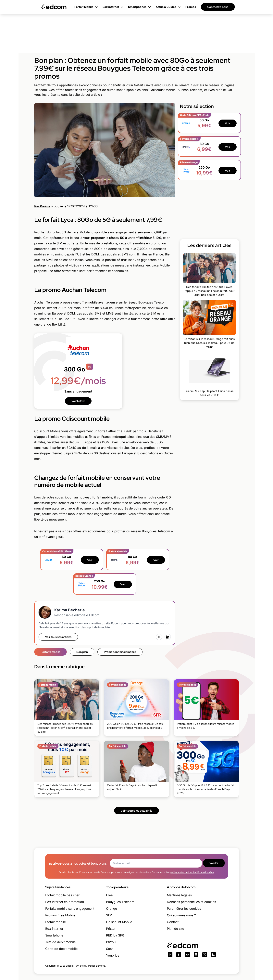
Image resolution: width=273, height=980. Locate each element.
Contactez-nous (218, 7)
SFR (109, 915)
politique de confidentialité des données (192, 872)
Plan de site (175, 929)
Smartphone (54, 935)
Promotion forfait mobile (120, 652)
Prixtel (111, 929)
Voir (90, 560)
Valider (214, 863)
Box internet (54, 929)
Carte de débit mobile (61, 949)
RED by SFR (115, 935)
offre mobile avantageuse (99, 302)
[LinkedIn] (168, 637)
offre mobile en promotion (147, 243)
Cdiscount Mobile (119, 922)
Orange (112, 909)
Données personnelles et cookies (191, 902)
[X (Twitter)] (159, 637)
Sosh (110, 949)
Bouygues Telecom (120, 902)
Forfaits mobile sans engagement (70, 909)
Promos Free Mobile (60, 915)
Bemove (101, 966)
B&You (111, 942)
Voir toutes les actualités (136, 811)
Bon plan (82, 652)
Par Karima (42, 206)
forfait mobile (102, 497)
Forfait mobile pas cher (62, 895)
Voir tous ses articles (58, 637)
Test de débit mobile (60, 942)
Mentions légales (179, 895)
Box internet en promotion (65, 902)
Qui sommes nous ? (181, 915)
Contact (173, 922)
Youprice (113, 955)
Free (109, 895)
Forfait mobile (56, 922)
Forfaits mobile (50, 652)
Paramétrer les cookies (184, 909)
